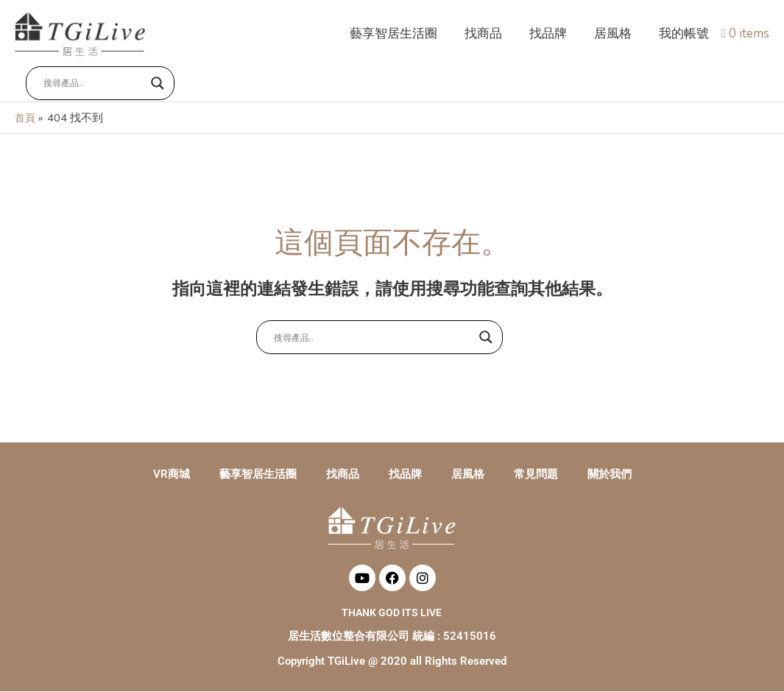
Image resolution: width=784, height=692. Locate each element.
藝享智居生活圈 (258, 475)
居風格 (468, 475)
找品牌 (405, 475)
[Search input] (93, 86)
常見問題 (536, 475)
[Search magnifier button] (158, 86)
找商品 (343, 475)
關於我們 (610, 475)
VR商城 (172, 475)
